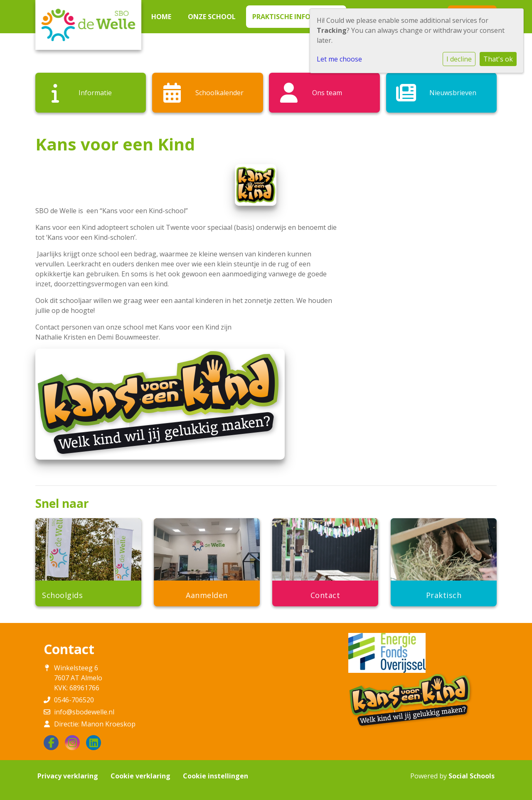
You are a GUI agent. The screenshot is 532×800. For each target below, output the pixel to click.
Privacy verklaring (68, 776)
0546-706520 (74, 700)
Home (161, 17)
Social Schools (472, 776)
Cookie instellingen (216, 776)
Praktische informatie (295, 17)
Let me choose (339, 59)
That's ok (498, 59)
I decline (459, 59)
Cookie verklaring (140, 776)
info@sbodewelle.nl (84, 712)
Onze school (212, 17)
